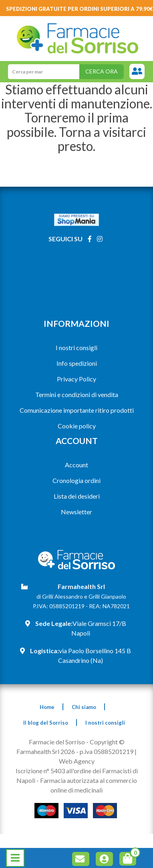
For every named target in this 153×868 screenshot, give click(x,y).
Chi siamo (84, 707)
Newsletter (76, 512)
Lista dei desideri (77, 496)
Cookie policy (77, 426)
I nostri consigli (76, 347)
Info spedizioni (77, 363)
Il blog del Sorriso (46, 723)
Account (76, 465)
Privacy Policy (76, 379)
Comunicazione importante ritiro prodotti (77, 410)
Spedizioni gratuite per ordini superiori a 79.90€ (80, 9)
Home (47, 707)
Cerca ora (102, 71)
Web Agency (77, 761)
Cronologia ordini (76, 480)
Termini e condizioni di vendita (77, 394)
